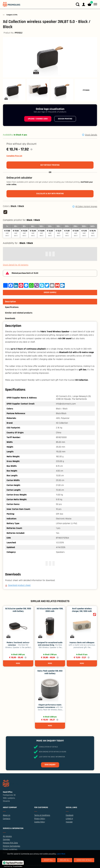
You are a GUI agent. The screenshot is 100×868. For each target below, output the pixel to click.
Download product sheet (19, 585)
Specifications (12, 307)
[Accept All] (48, 860)
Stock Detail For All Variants (16, 265)
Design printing (65, 119)
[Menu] (95, 4)
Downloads (10, 318)
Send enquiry (50, 765)
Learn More (61, 854)
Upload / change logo (38, 119)
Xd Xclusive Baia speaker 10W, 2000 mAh (50, 610)
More (18, 663)
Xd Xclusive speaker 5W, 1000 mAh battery (18, 610)
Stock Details (91, 135)
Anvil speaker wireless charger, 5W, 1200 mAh (82, 610)
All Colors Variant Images (86, 207)
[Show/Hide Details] (84, 860)
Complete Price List (14, 156)
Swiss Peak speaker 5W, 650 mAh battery (50, 672)
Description (10, 302)
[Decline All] (65, 860)
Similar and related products (19, 313)
